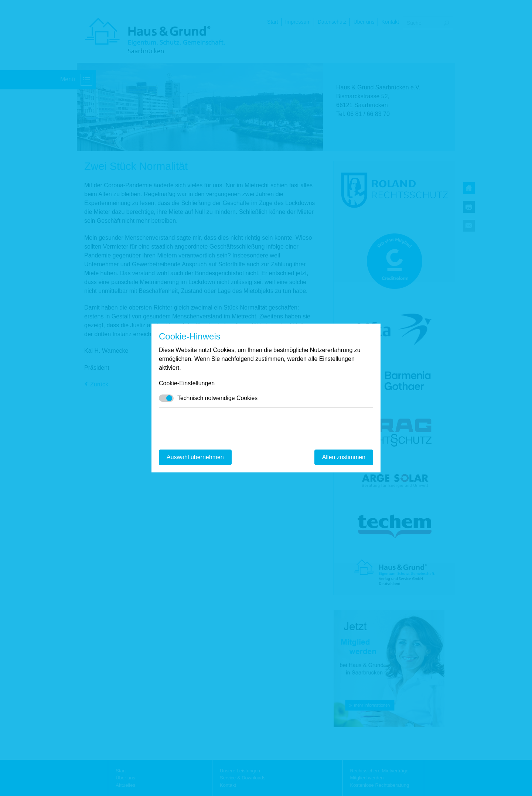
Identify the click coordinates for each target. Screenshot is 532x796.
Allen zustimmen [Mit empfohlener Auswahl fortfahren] (344, 457)
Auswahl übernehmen (195, 457)
